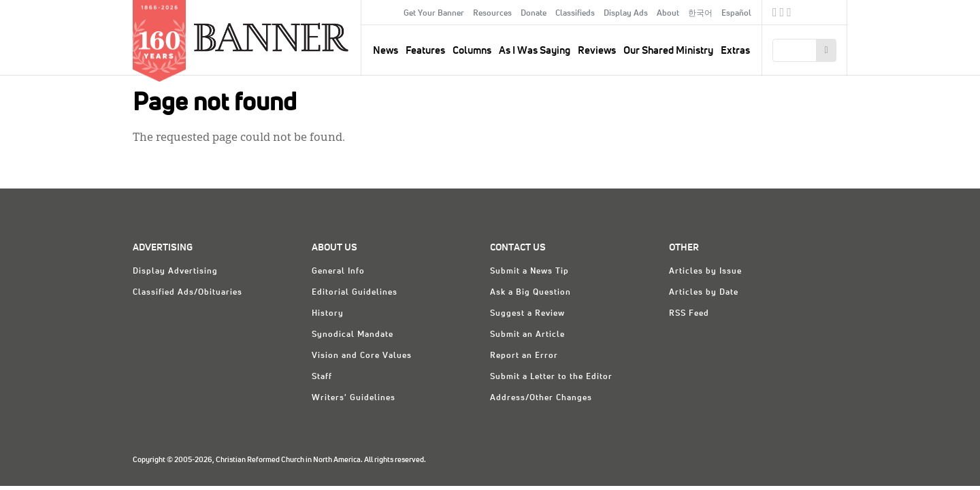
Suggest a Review (527, 314)
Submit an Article (527, 335)
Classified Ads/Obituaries (187, 293)
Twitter (782, 14)
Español (736, 14)
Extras (735, 51)
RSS (789, 14)
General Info (338, 272)
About (668, 14)
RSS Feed (689, 314)
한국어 (700, 14)
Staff (322, 377)
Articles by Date (704, 293)
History (328, 314)
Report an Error (524, 356)
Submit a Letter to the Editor (551, 377)
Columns (472, 51)
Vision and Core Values (362, 356)
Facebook (775, 14)
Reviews (597, 51)
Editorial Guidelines (355, 293)
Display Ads (626, 14)
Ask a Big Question (530, 293)
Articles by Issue (705, 272)
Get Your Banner (434, 14)
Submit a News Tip (529, 272)
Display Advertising (175, 272)
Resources (492, 14)
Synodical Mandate (353, 335)
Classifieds (575, 14)
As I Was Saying (535, 51)
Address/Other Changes (541, 398)
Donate (534, 14)
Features (425, 51)
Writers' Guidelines (354, 398)
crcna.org (830, 12)
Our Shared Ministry (668, 51)
